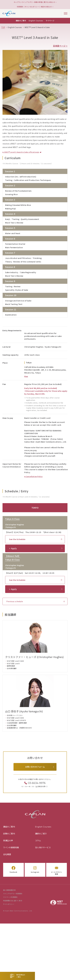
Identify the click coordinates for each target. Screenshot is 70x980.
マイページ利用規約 (10, 897)
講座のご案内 (21, 21)
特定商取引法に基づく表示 (13, 901)
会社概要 (7, 854)
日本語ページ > (60, 46)
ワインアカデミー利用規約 (13, 894)
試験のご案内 (9, 834)
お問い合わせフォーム (35, 767)
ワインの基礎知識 (11, 847)
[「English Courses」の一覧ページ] (15, 27)
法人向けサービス (43, 847)
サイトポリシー (9, 904)
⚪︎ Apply (13, 548)
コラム (38, 841)
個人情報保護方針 (10, 890)
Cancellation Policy (34, 476)
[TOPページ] (3, 27)
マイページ (50, 21)
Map (26, 376)
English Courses (36, 21)
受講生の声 (8, 841)
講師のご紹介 (41, 834)
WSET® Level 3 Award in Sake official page (22, 152)
